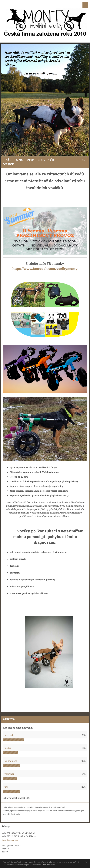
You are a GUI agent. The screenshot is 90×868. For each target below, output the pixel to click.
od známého (11, 761)
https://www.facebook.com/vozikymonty (45, 269)
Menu (85, 5)
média (8, 748)
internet (9, 735)
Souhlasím (87, 862)
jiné (6, 787)
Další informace (49, 865)
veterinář (9, 774)
